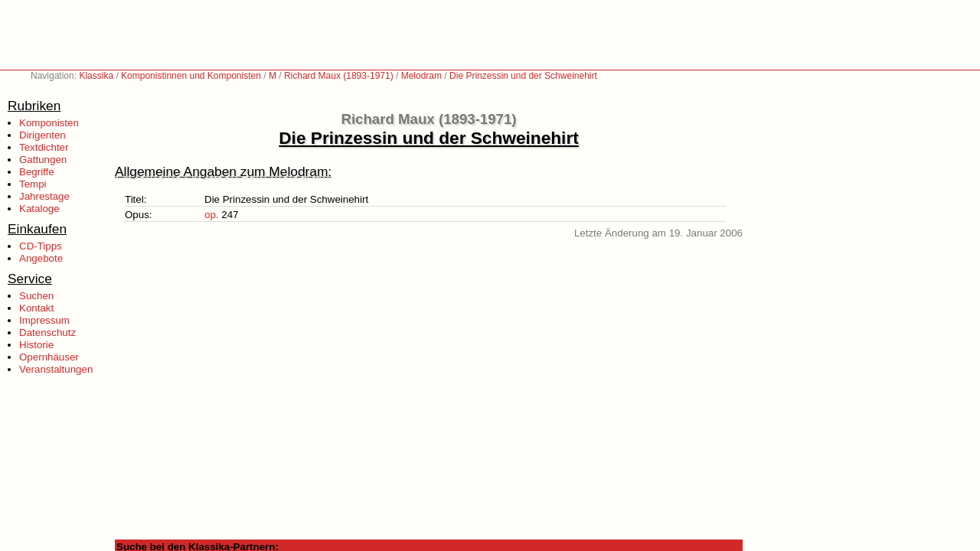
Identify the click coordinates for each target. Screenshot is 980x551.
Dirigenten (42, 135)
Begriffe (37, 172)
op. (212, 215)
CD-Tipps (41, 246)
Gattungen (43, 160)
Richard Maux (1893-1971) (339, 76)
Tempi (33, 184)
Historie (36, 345)
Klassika (96, 76)
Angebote (41, 258)
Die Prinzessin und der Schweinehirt (523, 76)
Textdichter (44, 147)
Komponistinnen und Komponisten (191, 76)
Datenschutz (47, 333)
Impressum (44, 320)
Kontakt (36, 308)
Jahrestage (44, 196)
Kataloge (39, 209)
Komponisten (49, 123)
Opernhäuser (49, 357)
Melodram (421, 76)
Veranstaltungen (56, 369)
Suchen (36, 296)
